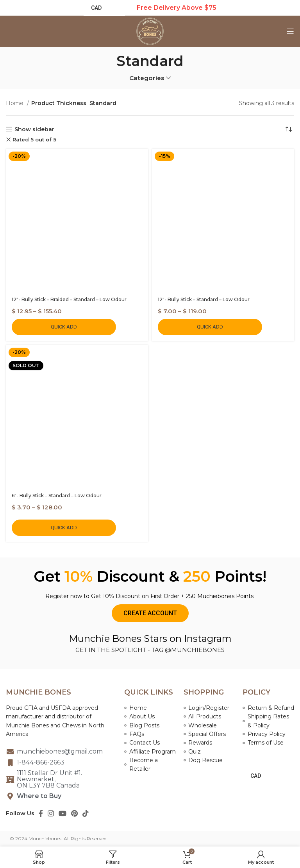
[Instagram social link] (51, 813)
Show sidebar (34, 129)
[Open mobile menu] (290, 31)
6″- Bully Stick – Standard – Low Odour (57, 496)
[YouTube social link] (62, 813)
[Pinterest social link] (74, 813)
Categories (147, 78)
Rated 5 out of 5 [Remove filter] (34, 140)
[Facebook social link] (41, 813)
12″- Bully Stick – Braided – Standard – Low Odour (69, 299)
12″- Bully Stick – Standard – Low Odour (204, 299)
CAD (256, 776)
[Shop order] (288, 129)
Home (15, 103)
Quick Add (64, 327)
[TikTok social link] (86, 813)
